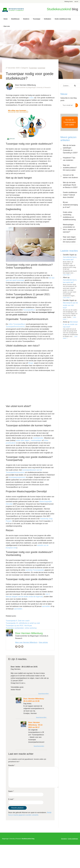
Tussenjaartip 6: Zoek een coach (18, 621)
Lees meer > (67, 275)
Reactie (12, 765)
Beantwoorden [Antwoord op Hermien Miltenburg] (41, 717)
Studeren (26, 19)
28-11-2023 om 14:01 (30, 667)
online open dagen (23, 440)
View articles (43, 642)
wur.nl (76, 1)
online (31, 98)
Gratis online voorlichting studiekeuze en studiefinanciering (69, 216)
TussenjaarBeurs (29, 310)
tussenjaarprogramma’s (17, 477)
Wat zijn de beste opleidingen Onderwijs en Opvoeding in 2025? (70, 149)
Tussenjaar (37, 19)
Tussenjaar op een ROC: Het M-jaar (19, 626)
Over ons (7, 26)
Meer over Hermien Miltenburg (26, 642)
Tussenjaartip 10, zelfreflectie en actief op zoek (23, 623)
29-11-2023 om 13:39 (31, 701)
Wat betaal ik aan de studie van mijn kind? (70, 305)
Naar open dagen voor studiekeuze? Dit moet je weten (70, 239)
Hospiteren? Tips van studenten (69, 159)
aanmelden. (18, 609)
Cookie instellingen (73, 839)
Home (6, 19)
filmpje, (31, 363)
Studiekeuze (15, 19)
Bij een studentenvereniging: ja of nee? (70, 205)
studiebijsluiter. (39, 438)
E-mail (11, 799)
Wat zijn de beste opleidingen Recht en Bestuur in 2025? (70, 185)
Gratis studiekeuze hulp (63, 19)
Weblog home (69, 1)
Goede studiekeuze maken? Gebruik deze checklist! (70, 195)
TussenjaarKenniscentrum (15, 327)
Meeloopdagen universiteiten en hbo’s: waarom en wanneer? (69, 228)
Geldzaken (48, 19)
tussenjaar (41, 68)
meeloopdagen (36, 440)
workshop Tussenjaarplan (35, 570)
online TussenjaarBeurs (17, 324)
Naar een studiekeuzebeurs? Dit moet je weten (70, 168)
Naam (11, 791)
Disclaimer (64, 839)
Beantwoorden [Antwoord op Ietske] (43, 694)
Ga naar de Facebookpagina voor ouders (70, 122)
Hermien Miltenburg (36, 699)
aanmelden (46, 606)
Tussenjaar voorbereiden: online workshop (21, 628)
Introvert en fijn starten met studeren (70, 176)
